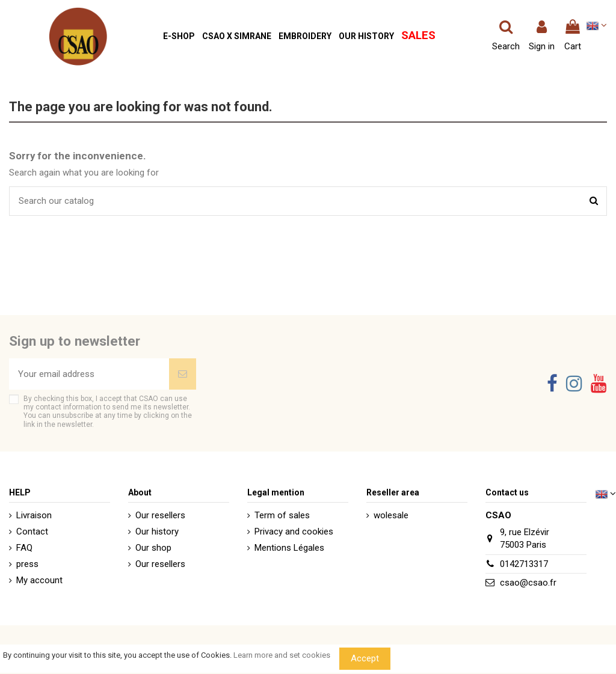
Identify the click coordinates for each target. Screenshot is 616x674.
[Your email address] (89, 374)
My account (39, 580)
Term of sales (282, 515)
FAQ (24, 548)
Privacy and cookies (294, 532)
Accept (365, 658)
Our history (157, 532)
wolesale (391, 515)
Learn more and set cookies (282, 655)
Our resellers (160, 515)
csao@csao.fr (528, 583)
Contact (32, 532)
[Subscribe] (183, 374)
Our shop (153, 548)
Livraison (34, 515)
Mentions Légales (289, 548)
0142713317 (524, 564)
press (27, 564)
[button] (179, 36)
